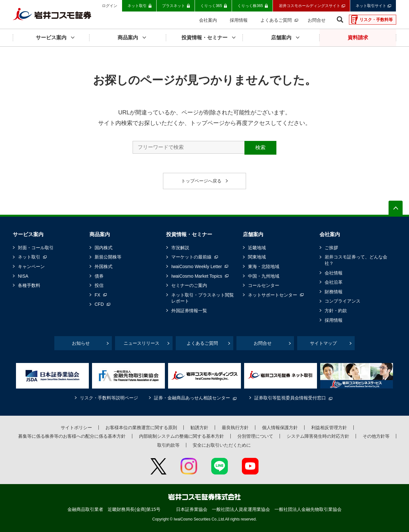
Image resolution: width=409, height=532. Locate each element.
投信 (99, 285)
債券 (99, 276)
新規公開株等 (108, 257)
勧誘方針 (199, 428)
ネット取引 (29, 257)
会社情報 (334, 273)
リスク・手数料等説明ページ (109, 398)
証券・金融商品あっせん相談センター (192, 398)
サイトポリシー (76, 428)
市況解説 (180, 248)
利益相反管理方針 (329, 428)
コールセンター (264, 285)
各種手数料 (29, 285)
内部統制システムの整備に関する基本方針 (181, 436)
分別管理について (255, 436)
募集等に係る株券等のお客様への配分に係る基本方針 (72, 436)
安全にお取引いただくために (222, 445)
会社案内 (330, 234)
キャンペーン (31, 266)
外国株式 (104, 266)
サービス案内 (28, 234)
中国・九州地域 (264, 276)
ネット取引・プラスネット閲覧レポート (203, 298)
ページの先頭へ (396, 208)
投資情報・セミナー (189, 234)
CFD (99, 304)
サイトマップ (323, 343)
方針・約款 (336, 311)
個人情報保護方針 (280, 428)
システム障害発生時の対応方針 (318, 436)
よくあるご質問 (202, 343)
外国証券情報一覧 (189, 311)
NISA (23, 276)
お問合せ (263, 343)
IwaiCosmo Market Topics (197, 276)
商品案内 (100, 234)
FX (97, 295)
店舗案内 (253, 234)
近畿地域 (257, 248)
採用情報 (334, 320)
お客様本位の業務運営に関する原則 (141, 428)
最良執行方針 (235, 428)
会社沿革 (334, 282)
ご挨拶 (331, 248)
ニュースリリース (142, 343)
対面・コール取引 (36, 248)
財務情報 (334, 292)
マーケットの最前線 (191, 257)
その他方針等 (376, 436)
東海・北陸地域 (264, 266)
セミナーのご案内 (189, 285)
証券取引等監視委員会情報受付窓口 (290, 398)
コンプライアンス (343, 301)
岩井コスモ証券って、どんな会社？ (356, 260)
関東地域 (257, 257)
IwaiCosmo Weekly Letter (197, 266)
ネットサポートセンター (273, 295)
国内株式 (104, 248)
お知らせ (81, 343)
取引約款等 (168, 445)
